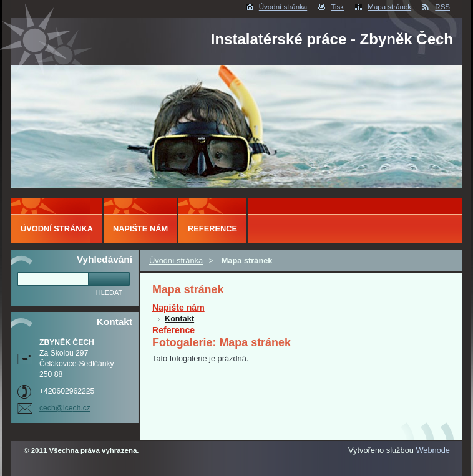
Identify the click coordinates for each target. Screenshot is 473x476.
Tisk (337, 7)
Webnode (433, 450)
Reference (173, 330)
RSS (442, 7)
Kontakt (179, 319)
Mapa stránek (389, 7)
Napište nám (178, 308)
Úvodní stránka (283, 7)
